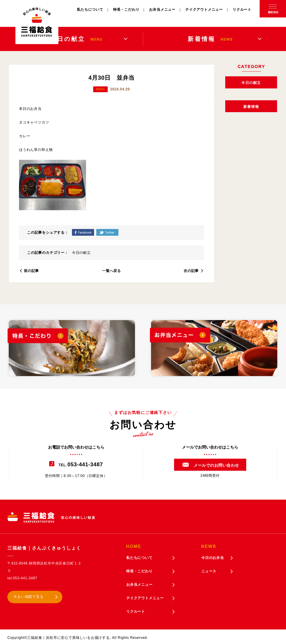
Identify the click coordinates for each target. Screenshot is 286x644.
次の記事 (191, 271)
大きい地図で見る (28, 597)
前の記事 (31, 271)
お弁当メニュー (162, 10)
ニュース (209, 571)
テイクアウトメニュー (204, 10)
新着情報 (251, 107)
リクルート (242, 10)
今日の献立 (81, 253)
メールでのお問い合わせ (216, 465)
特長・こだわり (126, 10)
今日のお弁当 (213, 558)
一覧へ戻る (111, 271)
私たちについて (90, 10)
